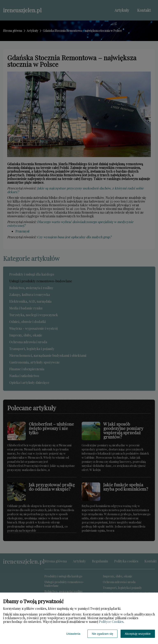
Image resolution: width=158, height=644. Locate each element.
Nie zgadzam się (102, 634)
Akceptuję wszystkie (138, 634)
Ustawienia (73, 634)
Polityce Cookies (111, 622)
